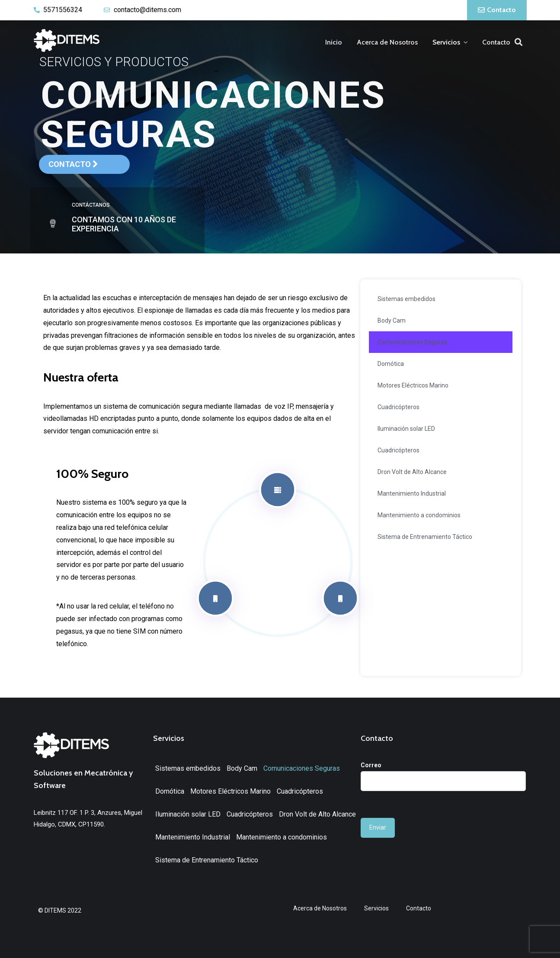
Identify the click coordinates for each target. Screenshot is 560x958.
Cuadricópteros (398, 407)
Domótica (391, 364)
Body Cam (392, 320)
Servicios (446, 42)
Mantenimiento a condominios (419, 515)
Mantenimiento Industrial (412, 493)
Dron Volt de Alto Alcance (412, 472)
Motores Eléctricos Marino (413, 385)
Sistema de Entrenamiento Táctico (425, 537)
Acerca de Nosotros (387, 42)
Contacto (496, 42)
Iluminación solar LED (406, 429)
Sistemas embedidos (406, 299)
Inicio (334, 42)
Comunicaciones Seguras (412, 342)
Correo (443, 773)
